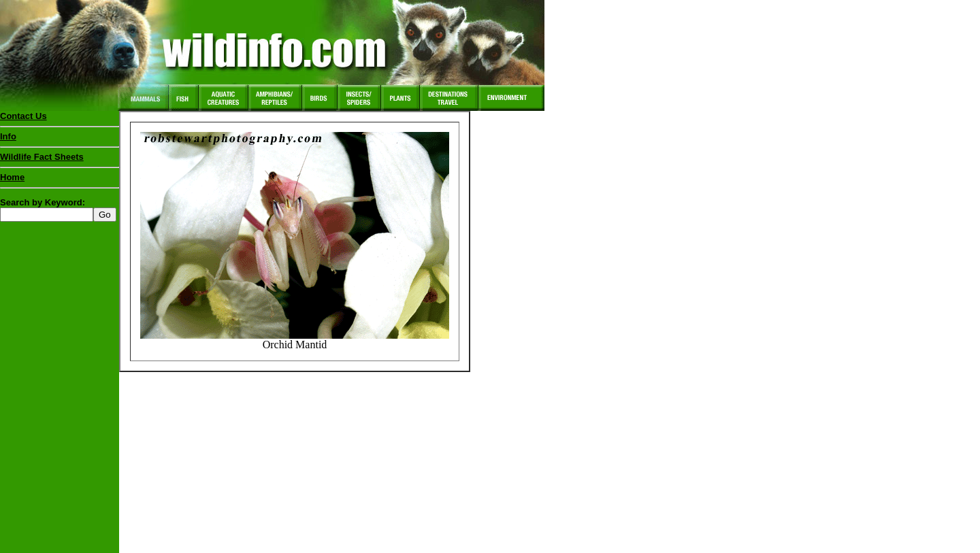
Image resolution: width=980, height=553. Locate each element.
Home (12, 177)
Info (8, 136)
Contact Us (23, 116)
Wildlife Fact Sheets (60, 160)
